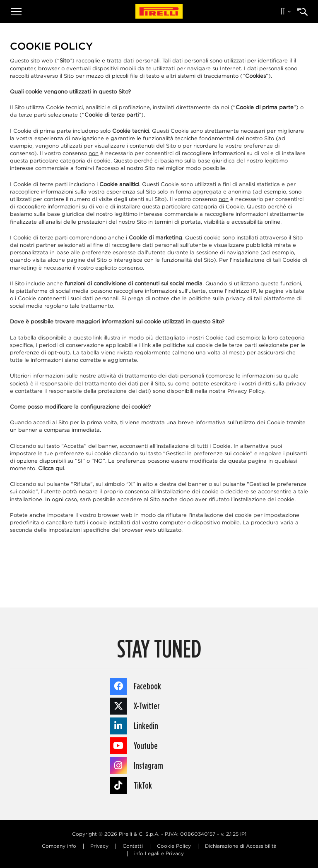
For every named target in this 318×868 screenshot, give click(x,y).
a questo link (85, 338)
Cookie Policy (174, 846)
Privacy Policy (246, 391)
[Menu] (16, 11)
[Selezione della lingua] (282, 12)
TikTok (131, 786)
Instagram (136, 766)
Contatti (133, 846)
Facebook (135, 686)
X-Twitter (135, 706)
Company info (59, 846)
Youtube (134, 746)
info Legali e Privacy (159, 854)
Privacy (99, 846)
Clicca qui (51, 469)
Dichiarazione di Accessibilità (241, 846)
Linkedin (134, 726)
